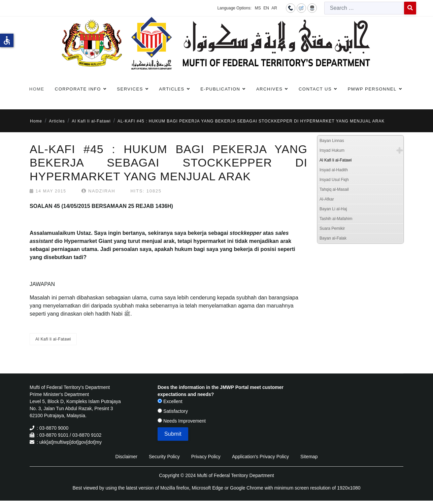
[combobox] (364, 8)
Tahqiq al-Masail (334, 189)
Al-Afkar (327, 199)
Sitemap (309, 457)
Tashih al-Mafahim (336, 219)
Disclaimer (126, 457)
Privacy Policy (206, 457)
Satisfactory (173, 411)
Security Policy (164, 457)
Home (37, 89)
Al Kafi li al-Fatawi (53, 339)
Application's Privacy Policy (260, 457)
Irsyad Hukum (332, 150)
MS (258, 8)
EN (266, 8)
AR (274, 8)
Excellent (170, 401)
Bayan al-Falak (333, 238)
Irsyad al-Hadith (334, 170)
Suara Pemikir (332, 228)
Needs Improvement (182, 421)
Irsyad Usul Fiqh (334, 180)
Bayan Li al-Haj (333, 209)
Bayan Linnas (332, 141)
